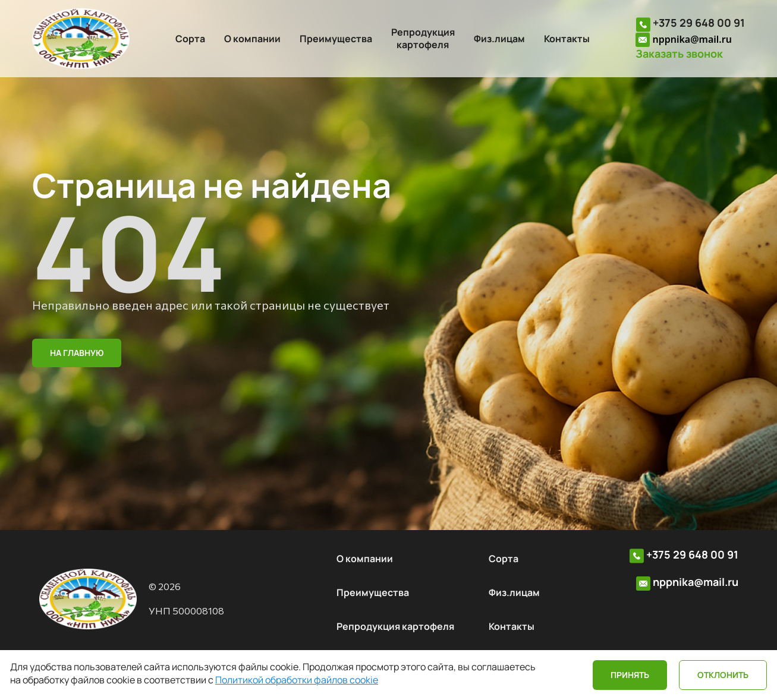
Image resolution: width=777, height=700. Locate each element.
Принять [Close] (630, 675)
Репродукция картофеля (395, 626)
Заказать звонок (679, 54)
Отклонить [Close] (723, 675)
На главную (77, 353)
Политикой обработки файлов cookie (297, 680)
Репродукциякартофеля (423, 38)
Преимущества (336, 39)
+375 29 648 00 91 (699, 23)
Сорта (190, 39)
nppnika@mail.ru (692, 39)
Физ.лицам (499, 39)
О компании (252, 39)
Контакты (567, 39)
